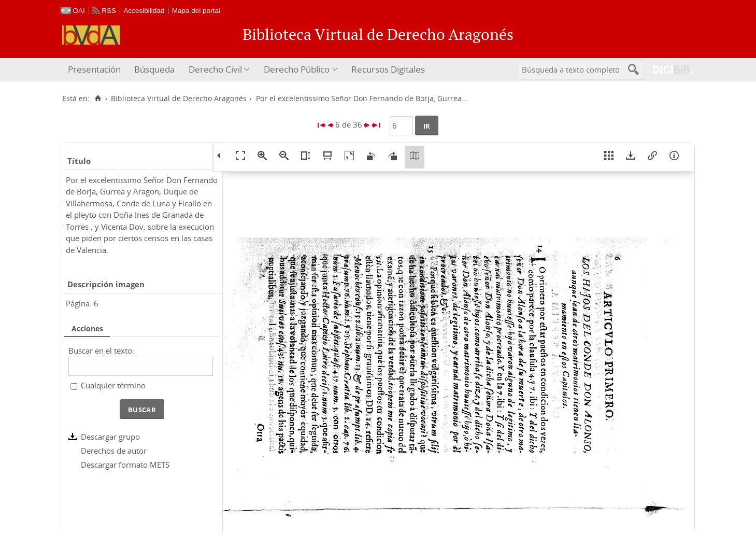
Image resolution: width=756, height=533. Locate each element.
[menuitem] (96, 70)
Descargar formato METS (125, 465)
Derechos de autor (114, 451)
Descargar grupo (110, 437)
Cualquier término (113, 385)
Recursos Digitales (388, 69)
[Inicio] (98, 99)
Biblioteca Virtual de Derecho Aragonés (179, 99)
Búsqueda (154, 69)
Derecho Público (297, 69)
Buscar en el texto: (101, 350)
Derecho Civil (215, 69)
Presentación (94, 69)
